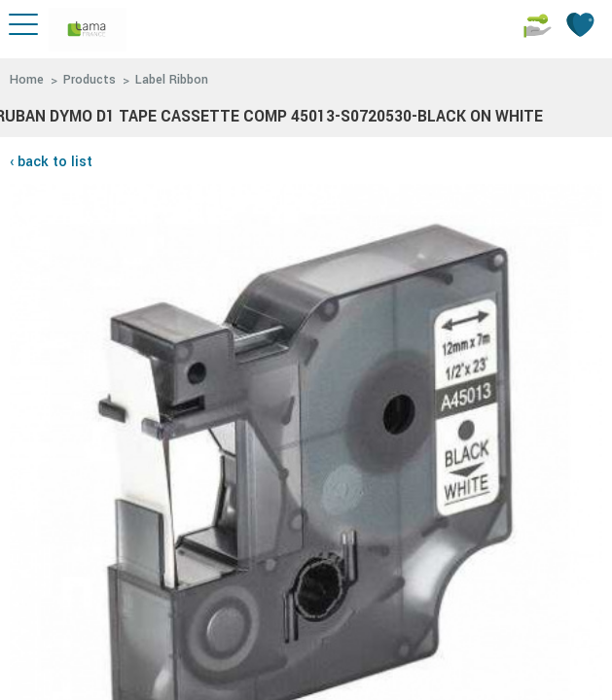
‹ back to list (51, 162)
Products (90, 80)
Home (27, 80)
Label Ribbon (172, 80)
